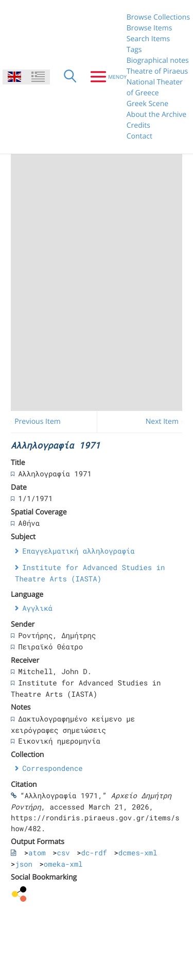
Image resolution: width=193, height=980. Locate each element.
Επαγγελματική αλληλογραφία (78, 551)
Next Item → (167, 422)
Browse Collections (158, 17)
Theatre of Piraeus (157, 71)
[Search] (70, 77)
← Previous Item (33, 422)
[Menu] (104, 77)
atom (37, 853)
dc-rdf (94, 853)
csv (64, 853)
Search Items (148, 39)
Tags (134, 50)
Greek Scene (147, 104)
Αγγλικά (37, 608)
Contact (139, 136)
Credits (138, 125)
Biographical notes (158, 61)
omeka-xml (63, 864)
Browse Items (150, 28)
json (24, 864)
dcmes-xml (138, 853)
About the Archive (156, 115)
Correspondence (52, 768)
